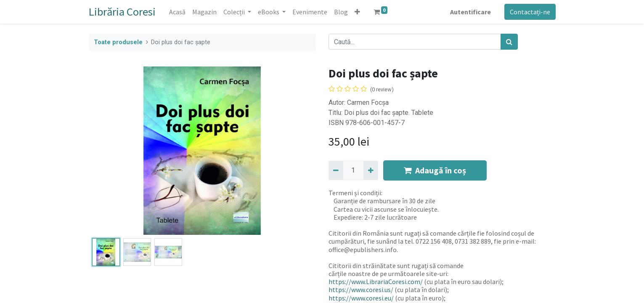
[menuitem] (177, 12)
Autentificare (470, 12)
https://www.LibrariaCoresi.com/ (376, 282)
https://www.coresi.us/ (361, 290)
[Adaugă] (371, 170)
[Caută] (509, 42)
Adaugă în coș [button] (435, 170)
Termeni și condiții (355, 193)
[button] (357, 12)
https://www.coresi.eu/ (361, 298)
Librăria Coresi (122, 12)
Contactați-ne (530, 12)
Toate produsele (118, 42)
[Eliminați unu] (336, 170)
